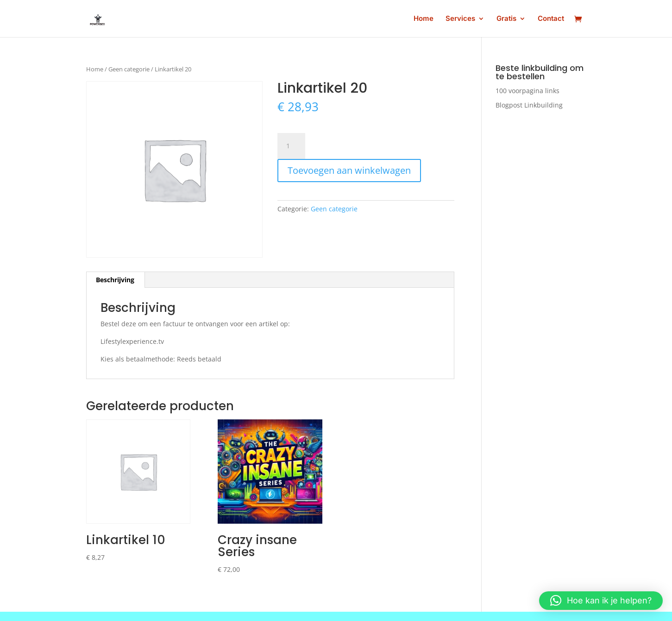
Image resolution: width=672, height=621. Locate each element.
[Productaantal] (291, 146)
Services (460, 19)
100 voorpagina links (528, 91)
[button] (601, 601)
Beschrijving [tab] (115, 280)
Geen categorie (129, 69)
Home (424, 19)
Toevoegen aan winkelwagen (349, 170)
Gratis (506, 19)
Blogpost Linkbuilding (529, 105)
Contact (551, 19)
